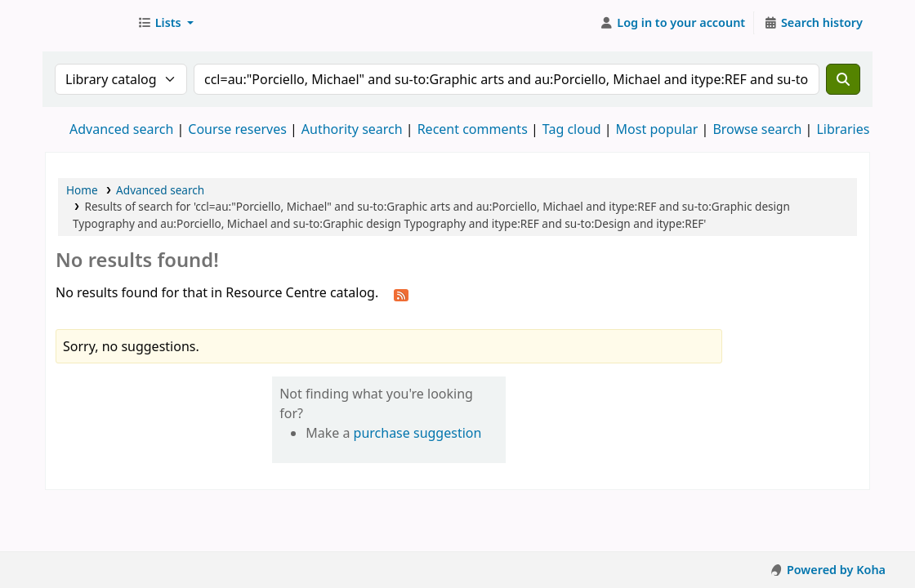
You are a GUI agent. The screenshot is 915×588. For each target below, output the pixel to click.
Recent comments (473, 129)
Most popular (657, 129)
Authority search (352, 129)
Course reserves (237, 129)
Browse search (757, 129)
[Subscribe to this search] (401, 294)
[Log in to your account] (673, 23)
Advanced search (121, 129)
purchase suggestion (418, 433)
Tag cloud (572, 129)
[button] (165, 23)
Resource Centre (87, 23)
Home (82, 190)
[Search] (843, 79)
